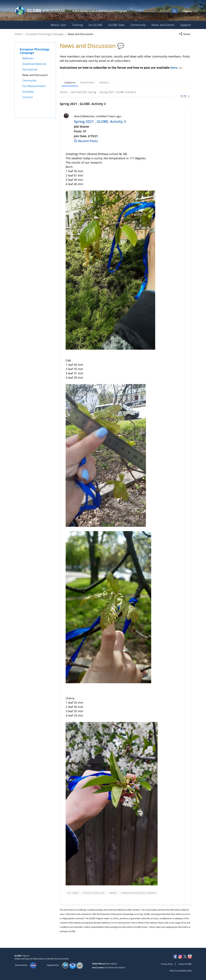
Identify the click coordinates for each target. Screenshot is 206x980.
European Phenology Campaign (45, 34)
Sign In (188, 11)
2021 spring (73, 893)
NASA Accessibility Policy (181, 971)
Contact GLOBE (185, 964)
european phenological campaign (139, 893)
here (174, 68)
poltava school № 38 (94, 893)
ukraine (113, 893)
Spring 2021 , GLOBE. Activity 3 (100, 122)
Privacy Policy (167, 964)
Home (18, 34)
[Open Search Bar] (174, 11)
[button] (185, 34)
